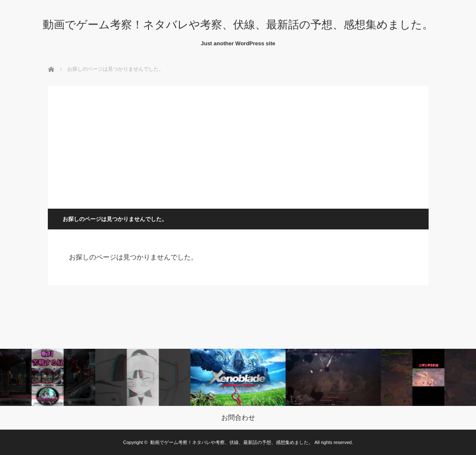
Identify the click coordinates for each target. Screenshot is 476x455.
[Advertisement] (238, 145)
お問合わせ (238, 418)
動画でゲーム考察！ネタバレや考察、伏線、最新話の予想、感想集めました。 (238, 25)
